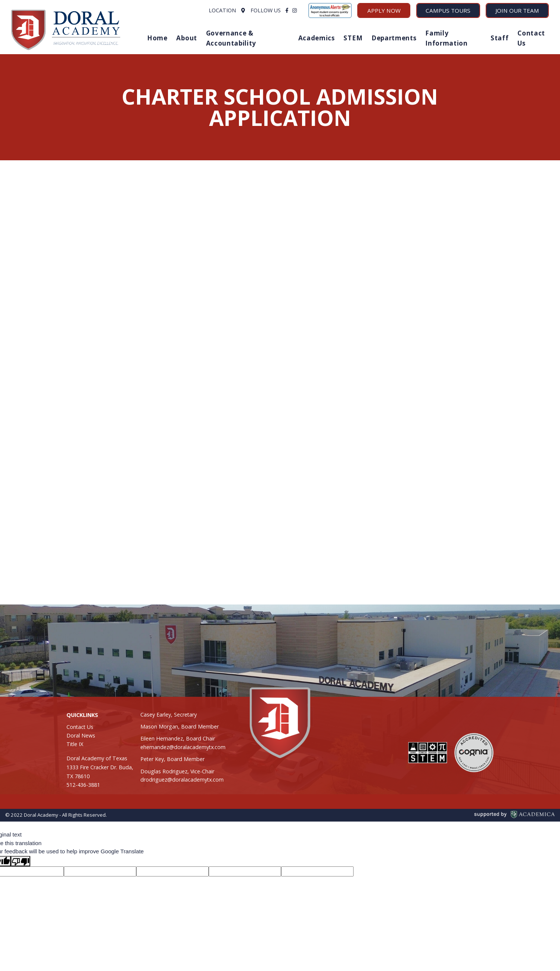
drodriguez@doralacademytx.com (182, 780)
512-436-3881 (83, 785)
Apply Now (384, 10)
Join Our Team (517, 10)
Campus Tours (448, 10)
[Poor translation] (21, 861)
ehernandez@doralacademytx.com (183, 747)
